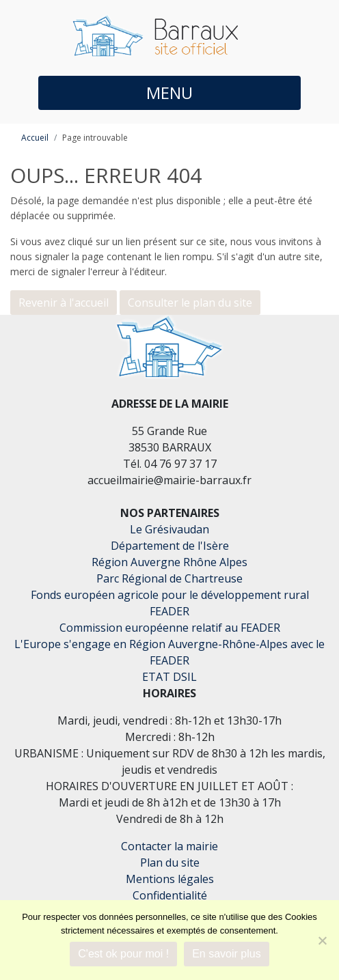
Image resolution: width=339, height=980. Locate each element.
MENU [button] (169, 93)
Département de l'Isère (170, 546)
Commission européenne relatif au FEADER (170, 628)
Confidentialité (170, 895)
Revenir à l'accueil (64, 303)
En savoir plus (227, 954)
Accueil (35, 138)
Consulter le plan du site (190, 303)
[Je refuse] (322, 940)
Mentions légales (170, 879)
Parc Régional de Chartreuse (169, 578)
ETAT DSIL (169, 677)
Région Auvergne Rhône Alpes (169, 562)
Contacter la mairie (169, 846)
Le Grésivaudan (169, 529)
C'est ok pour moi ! (123, 954)
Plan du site (170, 863)
